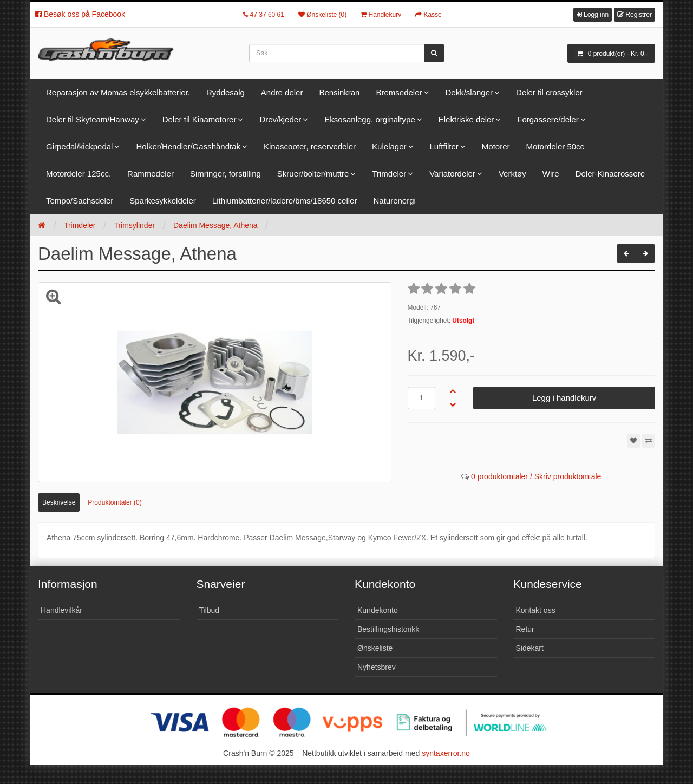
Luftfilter (444, 146)
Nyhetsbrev (377, 667)
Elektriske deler (466, 119)
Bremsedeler (399, 92)
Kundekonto (378, 610)
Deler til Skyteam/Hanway (93, 119)
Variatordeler (452, 174)
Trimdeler (389, 174)
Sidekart (530, 648)
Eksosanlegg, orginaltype (370, 119)
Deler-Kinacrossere (610, 174)
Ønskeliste (375, 648)
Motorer (496, 146)
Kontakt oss (536, 610)
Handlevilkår (61, 610)
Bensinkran (339, 92)
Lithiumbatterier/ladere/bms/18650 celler (285, 201)
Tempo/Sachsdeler (80, 201)
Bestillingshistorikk (388, 629)
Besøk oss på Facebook (80, 14)
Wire (551, 174)
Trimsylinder (134, 225)
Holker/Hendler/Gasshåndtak (188, 146)
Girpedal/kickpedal (79, 146)
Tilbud (210, 610)
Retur (525, 629)
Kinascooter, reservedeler (310, 146)
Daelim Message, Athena (215, 225)
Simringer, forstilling (225, 174)
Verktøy (512, 174)
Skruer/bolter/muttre (313, 174)
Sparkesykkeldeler (163, 201)
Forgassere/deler (548, 119)
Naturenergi (394, 201)
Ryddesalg (225, 92)
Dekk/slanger (469, 92)
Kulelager (389, 146)
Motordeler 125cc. (79, 174)
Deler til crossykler (549, 92)
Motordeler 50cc (555, 146)
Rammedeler (151, 174)
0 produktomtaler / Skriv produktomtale (536, 476)
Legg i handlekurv (564, 398)
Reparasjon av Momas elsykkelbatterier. (118, 92)
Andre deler (282, 92)
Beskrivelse (59, 502)
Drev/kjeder (280, 119)
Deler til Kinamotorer (200, 119)
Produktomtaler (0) (115, 502)
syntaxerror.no (446, 753)
